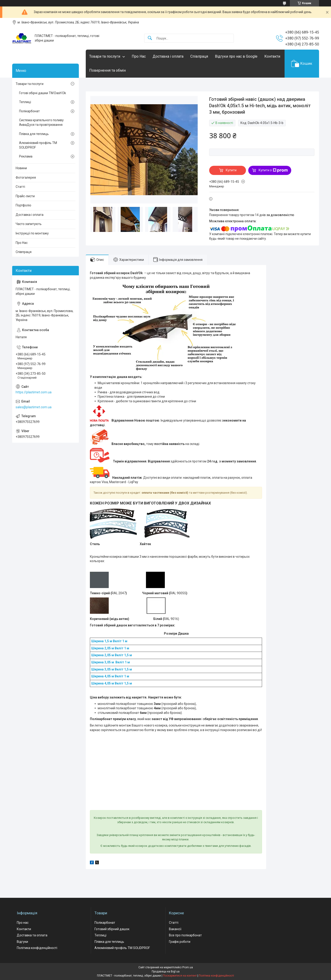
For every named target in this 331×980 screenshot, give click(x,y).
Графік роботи (180, 942)
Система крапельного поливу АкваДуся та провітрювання (41, 122)
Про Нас (139, 56)
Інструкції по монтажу (32, 233)
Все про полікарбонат (185, 935)
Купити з (273, 170)
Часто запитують (29, 224)
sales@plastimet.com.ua (34, 407)
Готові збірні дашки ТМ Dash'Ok (43, 93)
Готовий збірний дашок (112, 929)
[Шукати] (150, 38)
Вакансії (175, 929)
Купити (231, 170)
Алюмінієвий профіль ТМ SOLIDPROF (38, 145)
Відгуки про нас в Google (236, 56)
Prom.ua (188, 967)
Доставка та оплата (32, 935)
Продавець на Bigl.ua (166, 972)
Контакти (272, 56)
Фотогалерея (26, 177)
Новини (21, 168)
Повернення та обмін (107, 70)
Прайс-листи (25, 196)
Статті (20, 187)
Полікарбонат (29, 111)
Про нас (23, 923)
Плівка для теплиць (34, 134)
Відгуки (22, 942)
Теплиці (25, 102)
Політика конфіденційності (37, 948)
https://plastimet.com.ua (34, 392)
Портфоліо (23, 205)
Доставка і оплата (168, 56)
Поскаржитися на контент (180, 976)
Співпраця (199, 56)
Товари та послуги (105, 56)
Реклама (26, 156)
